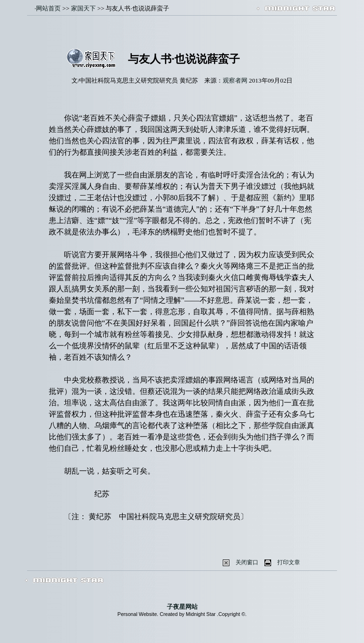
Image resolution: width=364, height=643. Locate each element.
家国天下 (83, 8)
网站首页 (48, 8)
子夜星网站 (182, 607)
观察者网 (235, 80)
